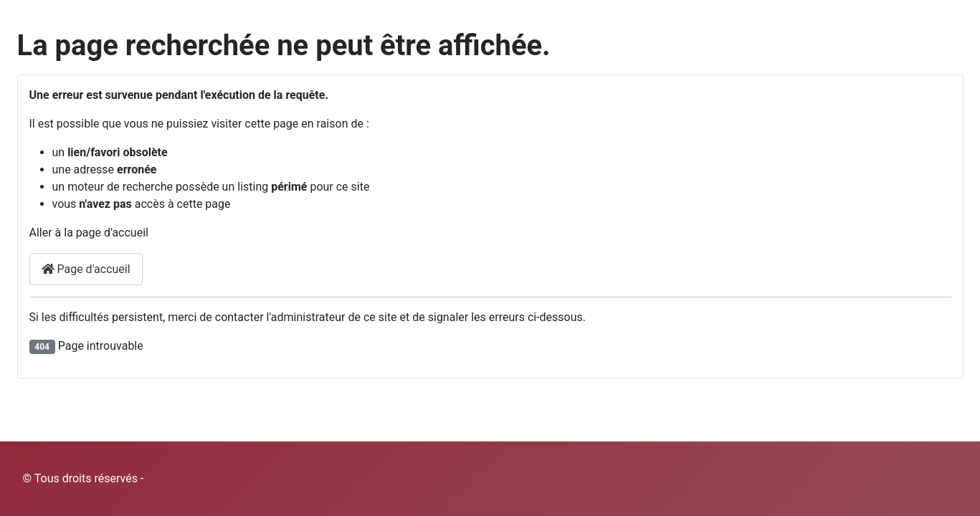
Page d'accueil (86, 269)
